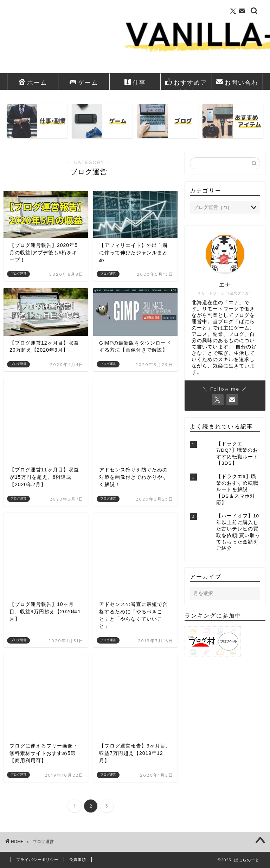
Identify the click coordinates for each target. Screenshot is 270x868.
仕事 (135, 83)
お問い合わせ (237, 84)
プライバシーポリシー (37, 860)
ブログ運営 (43, 842)
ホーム (33, 83)
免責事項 (78, 860)
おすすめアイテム (186, 84)
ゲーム (84, 83)
